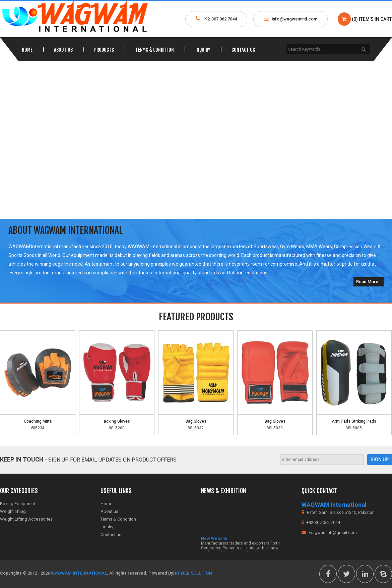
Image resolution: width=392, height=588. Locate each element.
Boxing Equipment (18, 504)
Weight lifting (13, 511)
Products (104, 50)
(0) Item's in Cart (365, 19)
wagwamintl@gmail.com (329, 532)
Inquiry (203, 50)
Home (27, 50)
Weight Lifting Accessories (26, 519)
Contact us (243, 50)
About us (63, 50)
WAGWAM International (79, 573)
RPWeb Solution (193, 573)
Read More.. (369, 282)
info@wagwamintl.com (295, 19)
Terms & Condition (155, 50)
